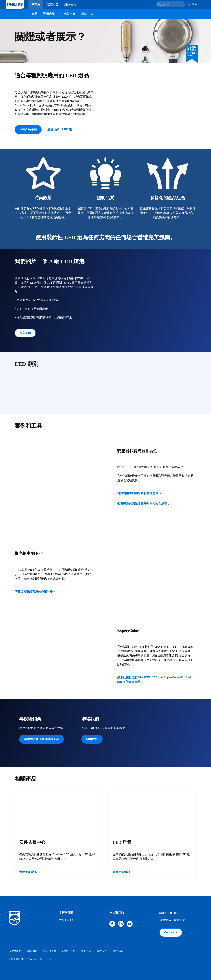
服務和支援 (68, 14)
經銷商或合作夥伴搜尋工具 (41, 739)
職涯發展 (33, 951)
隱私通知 (86, 951)
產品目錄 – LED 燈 (61, 129)
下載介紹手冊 (28, 129)
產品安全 (102, 951)
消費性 (52, 4)
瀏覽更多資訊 (28, 872)
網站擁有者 (50, 951)
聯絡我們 (92, 739)
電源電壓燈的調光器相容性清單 (139, 493)
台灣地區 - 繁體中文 (172, 920)
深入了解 (25, 333)
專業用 (36, 4)
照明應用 (49, 14)
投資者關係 (15, 951)
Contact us (171, 932)
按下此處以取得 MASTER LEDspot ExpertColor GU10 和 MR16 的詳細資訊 (154, 680)
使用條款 (118, 951)
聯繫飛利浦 (66, 920)
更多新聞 (70, 4)
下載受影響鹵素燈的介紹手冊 (35, 592)
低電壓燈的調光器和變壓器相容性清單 (144, 504)
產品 (34, 14)
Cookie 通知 (69, 951)
